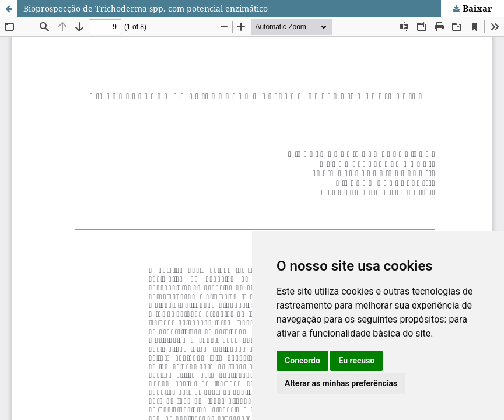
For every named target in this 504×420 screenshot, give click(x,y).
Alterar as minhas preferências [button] (341, 383)
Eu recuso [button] (356, 360)
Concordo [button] (302, 360)
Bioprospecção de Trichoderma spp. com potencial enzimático (146, 8)
